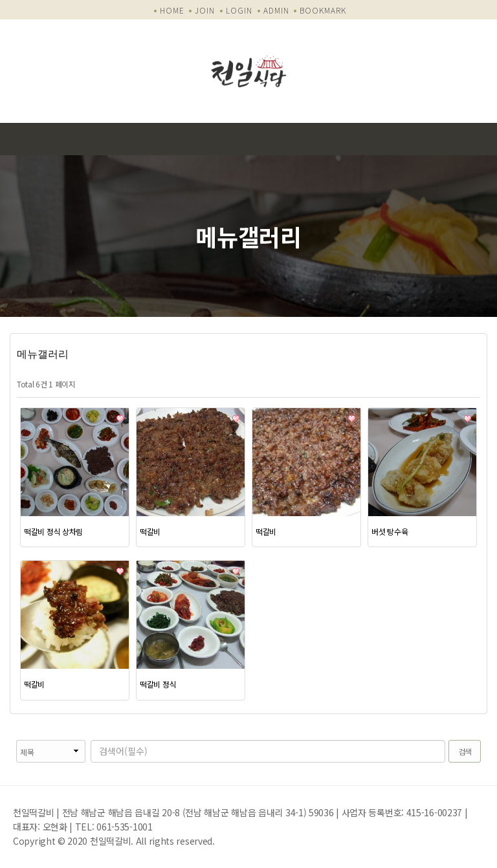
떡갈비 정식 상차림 (53, 531)
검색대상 (10, 740)
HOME (172, 10)
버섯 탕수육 (390, 531)
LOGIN (239, 10)
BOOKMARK (323, 10)
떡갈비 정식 (158, 684)
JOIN (205, 10)
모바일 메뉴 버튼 (481, 139)
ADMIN (276, 10)
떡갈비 (150, 531)
